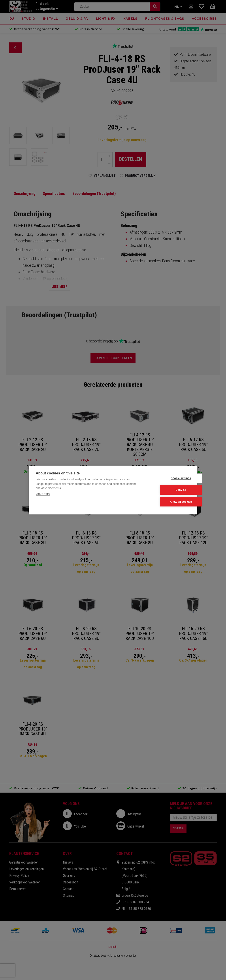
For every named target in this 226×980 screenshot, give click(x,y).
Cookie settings (168, 478)
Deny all (169, 490)
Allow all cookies (168, 502)
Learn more (43, 494)
